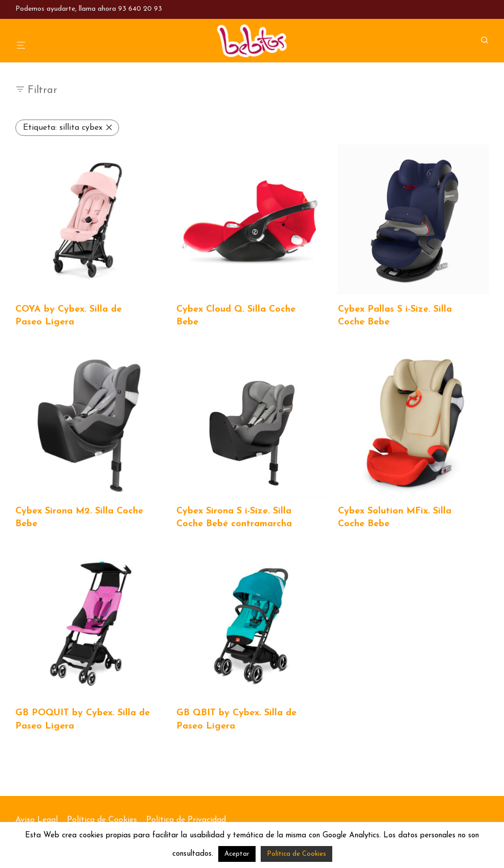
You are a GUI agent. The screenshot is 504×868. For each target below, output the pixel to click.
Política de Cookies (102, 820)
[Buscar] (488, 41)
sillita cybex (63, 128)
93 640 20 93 (140, 9)
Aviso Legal (37, 820)
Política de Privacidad (186, 820)
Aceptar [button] (237, 854)
